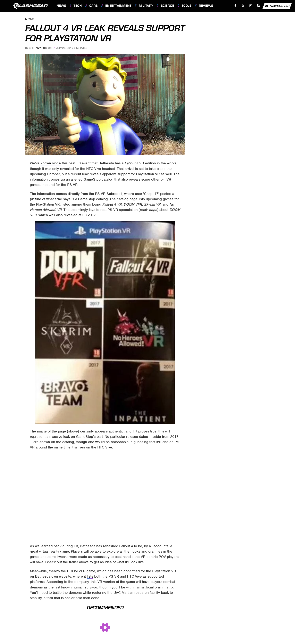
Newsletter (277, 6)
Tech (78, 6)
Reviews (206, 6)
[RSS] (259, 6)
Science (168, 6)
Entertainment (118, 6)
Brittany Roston (40, 48)
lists (90, 576)
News (61, 6)
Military (146, 6)
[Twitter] (243, 6)
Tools (187, 6)
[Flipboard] (251, 6)
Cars (94, 6)
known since (51, 163)
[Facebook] (235, 6)
